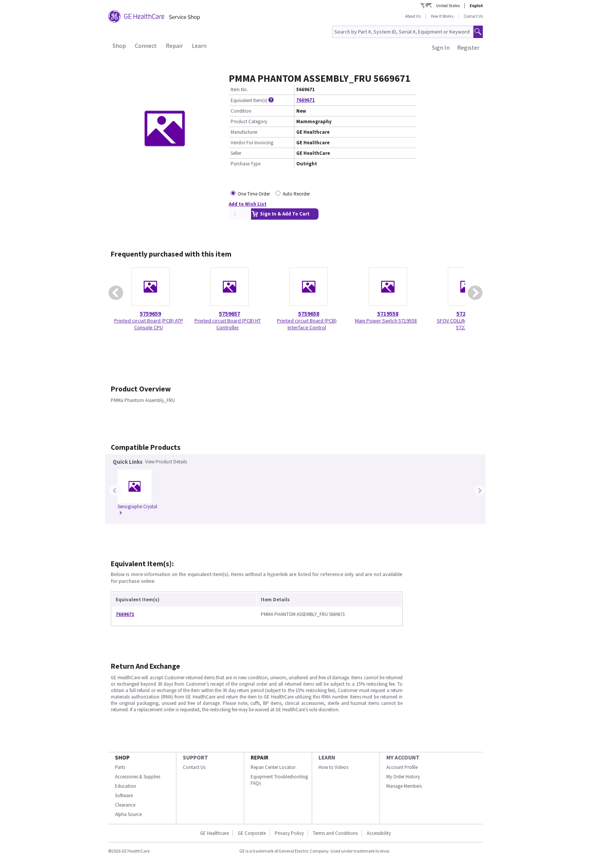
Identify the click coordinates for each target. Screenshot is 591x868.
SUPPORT (195, 757)
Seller (236, 153)
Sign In (441, 47)
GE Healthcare (214, 833)
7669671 (305, 100)
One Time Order (254, 194)
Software (124, 795)
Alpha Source (128, 814)
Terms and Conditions (335, 833)
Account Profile (402, 767)
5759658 (309, 313)
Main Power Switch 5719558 (386, 321)
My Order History (403, 777)
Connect (146, 46)
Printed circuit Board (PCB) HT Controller (228, 324)
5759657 (230, 313)
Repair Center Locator (273, 767)
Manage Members (404, 786)
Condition (241, 111)
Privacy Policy (289, 833)
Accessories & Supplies (138, 777)
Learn (199, 46)
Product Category (249, 121)
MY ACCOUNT (403, 757)
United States (448, 6)
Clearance (125, 805)
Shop (119, 46)
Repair (174, 46)
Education (126, 786)
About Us (413, 16)
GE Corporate (252, 833)
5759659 (150, 313)
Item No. (239, 89)
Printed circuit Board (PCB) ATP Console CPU (149, 324)
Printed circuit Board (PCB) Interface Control (307, 324)
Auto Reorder (296, 194)
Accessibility (379, 833)
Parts (120, 767)
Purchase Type (246, 164)
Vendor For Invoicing (252, 143)
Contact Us (473, 16)
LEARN (327, 757)
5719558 (388, 313)
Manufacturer (244, 132)
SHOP (122, 757)
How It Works (442, 16)
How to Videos (333, 767)
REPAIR (260, 757)
